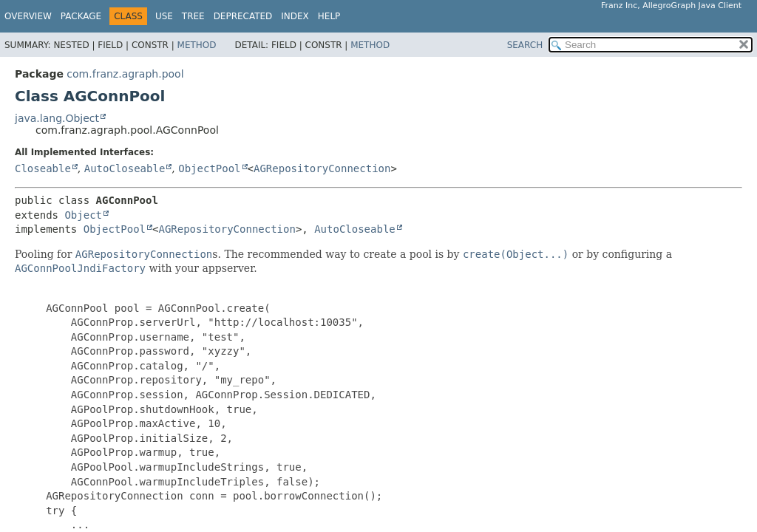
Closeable (43, 168)
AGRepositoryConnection (322, 168)
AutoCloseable (125, 168)
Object (83, 215)
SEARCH (525, 45)
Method (197, 45)
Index (295, 16)
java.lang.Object (57, 118)
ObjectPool (209, 168)
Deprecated (243, 16)
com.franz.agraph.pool (125, 74)
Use (164, 16)
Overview (28, 16)
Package (81, 16)
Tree (193, 16)
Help (329, 16)
